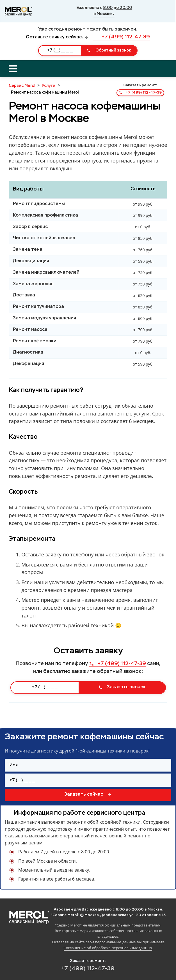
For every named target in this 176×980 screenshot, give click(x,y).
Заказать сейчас (88, 795)
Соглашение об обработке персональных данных (108, 948)
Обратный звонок (109, 50)
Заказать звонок (122, 687)
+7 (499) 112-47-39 (121, 37)
